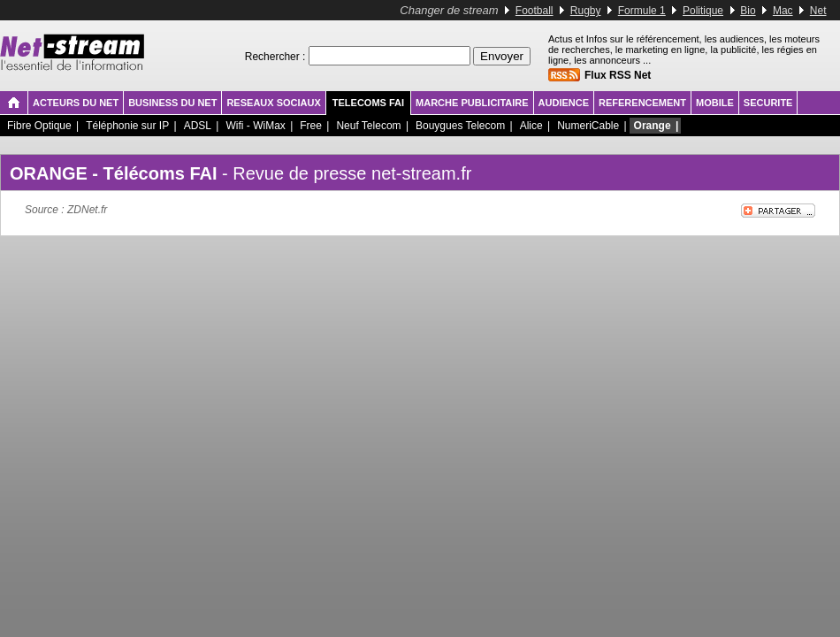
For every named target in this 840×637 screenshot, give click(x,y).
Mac (783, 11)
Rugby (586, 11)
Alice (531, 126)
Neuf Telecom (368, 126)
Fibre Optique (39, 126)
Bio (748, 11)
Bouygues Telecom (460, 126)
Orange (653, 126)
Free (311, 126)
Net (818, 11)
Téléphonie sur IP (127, 126)
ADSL (198, 126)
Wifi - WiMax (255, 126)
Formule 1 (642, 11)
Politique (703, 11)
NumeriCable (588, 126)
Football (535, 11)
